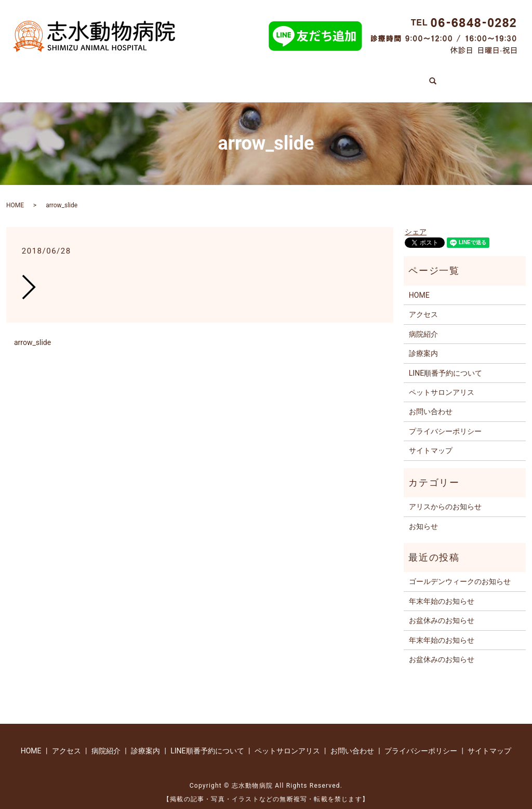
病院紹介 (176, 76)
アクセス (436, 76)
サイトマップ (431, 440)
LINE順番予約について (257, 76)
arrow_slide (32, 332)
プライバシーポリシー (445, 420)
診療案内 (121, 76)
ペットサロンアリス (360, 76)
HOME (70, 76)
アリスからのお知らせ (445, 496)
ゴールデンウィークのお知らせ (460, 571)
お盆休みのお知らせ (442, 610)
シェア (416, 221)
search (480, 73)
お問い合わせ (431, 401)
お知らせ (423, 515)
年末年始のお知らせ (442, 590)
